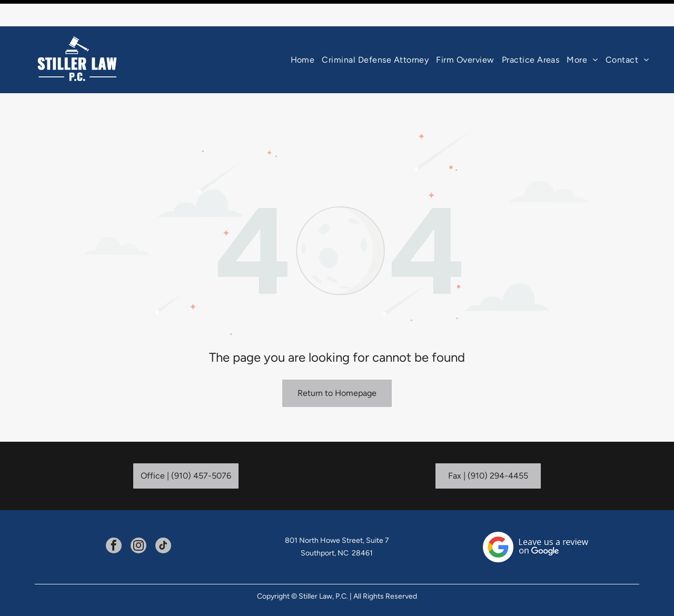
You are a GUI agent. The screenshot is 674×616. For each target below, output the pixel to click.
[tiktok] (163, 520)
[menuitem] (304, 33)
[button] (531, 33)
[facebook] (114, 520)
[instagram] (138, 520)
